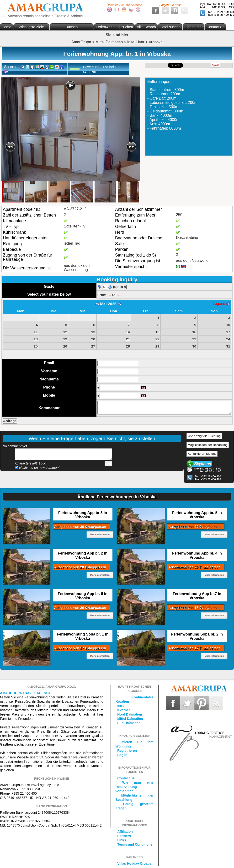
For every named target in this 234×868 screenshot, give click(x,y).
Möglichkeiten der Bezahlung (208, 445)
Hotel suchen (170, 27)
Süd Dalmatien (129, 723)
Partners (124, 836)
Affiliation (125, 832)
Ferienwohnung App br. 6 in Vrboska (83, 596)
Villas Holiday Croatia (134, 863)
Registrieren (127, 751)
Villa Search (146, 27)
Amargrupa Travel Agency (25, 693)
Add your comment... (64, 454)
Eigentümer (194, 27)
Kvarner (124, 710)
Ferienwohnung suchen (114, 27)
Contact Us (215, 27)
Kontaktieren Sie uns (202, 454)
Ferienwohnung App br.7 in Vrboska (197, 596)
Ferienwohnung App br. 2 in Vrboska (83, 555)
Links (122, 840)
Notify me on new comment (37, 468)
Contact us (126, 778)
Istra (121, 706)
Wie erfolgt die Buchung (204, 436)
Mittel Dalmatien (130, 719)
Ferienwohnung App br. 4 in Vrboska (197, 555)
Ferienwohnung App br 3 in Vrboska (83, 515)
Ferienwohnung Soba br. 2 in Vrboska (197, 636)
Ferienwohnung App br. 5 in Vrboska (197, 515)
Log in (122, 755)
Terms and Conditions (135, 844)
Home (6, 27)
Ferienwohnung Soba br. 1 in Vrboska (83, 636)
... (109, 294)
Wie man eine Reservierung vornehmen (135, 787)
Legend (221, 304)
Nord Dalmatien (130, 714)
